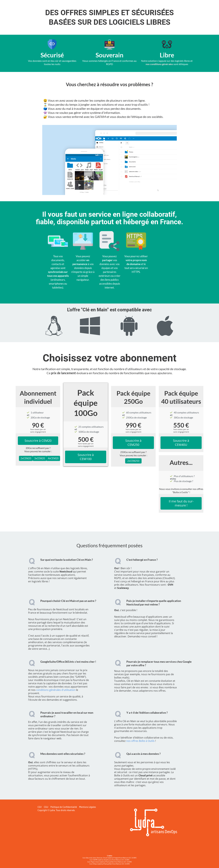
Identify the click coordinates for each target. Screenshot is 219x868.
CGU (46, 807)
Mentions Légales (88, 807)
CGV (40, 807)
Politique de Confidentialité (64, 807)
